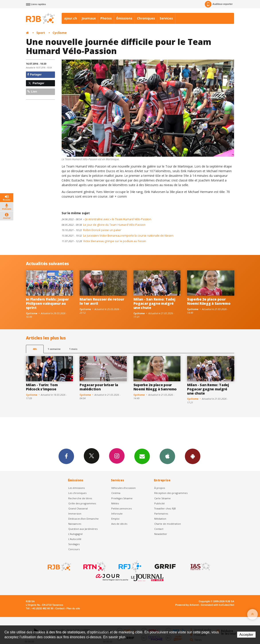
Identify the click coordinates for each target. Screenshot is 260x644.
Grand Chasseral (78, 508)
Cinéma (116, 493)
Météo (115, 503)
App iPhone (167, 456)
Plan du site (73, 608)
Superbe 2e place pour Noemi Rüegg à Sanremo (209, 301)
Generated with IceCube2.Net (217, 605)
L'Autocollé (75, 539)
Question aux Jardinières (83, 529)
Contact (159, 529)
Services (166, 18)
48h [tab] (35, 349)
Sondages (74, 544)
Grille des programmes (82, 503)
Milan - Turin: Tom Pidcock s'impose (42, 387)
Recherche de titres (80, 498)
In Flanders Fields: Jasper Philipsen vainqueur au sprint (47, 303)
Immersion (75, 514)
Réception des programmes (171, 493)
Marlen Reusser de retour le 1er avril (102, 301)
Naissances (75, 524)
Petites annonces (121, 508)
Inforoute (117, 514)
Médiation (160, 519)
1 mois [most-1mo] (73, 349)
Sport (41, 33)
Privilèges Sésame (122, 498)
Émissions (124, 18)
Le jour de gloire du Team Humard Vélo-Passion (104, 225)
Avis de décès (119, 524)
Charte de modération (168, 524)
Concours (74, 549)
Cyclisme (60, 33)
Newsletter (161, 534)
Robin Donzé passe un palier (91, 230)
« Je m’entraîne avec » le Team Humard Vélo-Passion (106, 219)
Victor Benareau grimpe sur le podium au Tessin (104, 241)
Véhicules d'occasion (123, 488)
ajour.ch (70, 18)
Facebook (66, 456)
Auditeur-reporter (219, 4)
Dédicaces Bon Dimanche (83, 519)
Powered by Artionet (187, 605)
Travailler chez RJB (165, 508)
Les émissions (76, 488)
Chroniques (146, 18)
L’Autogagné (75, 534)
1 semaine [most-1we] (54, 349)
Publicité (159, 503)
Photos (106, 18)
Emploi (115, 519)
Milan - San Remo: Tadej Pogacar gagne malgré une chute (154, 303)
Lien (32, 92)
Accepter (246, 635)
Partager (34, 74)
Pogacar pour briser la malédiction (99, 387)
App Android (193, 456)
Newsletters (142, 456)
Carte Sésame (162, 498)
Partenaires (161, 514)
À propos (160, 488)
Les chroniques (77, 493)
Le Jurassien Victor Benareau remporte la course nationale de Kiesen (117, 236)
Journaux (89, 18)
